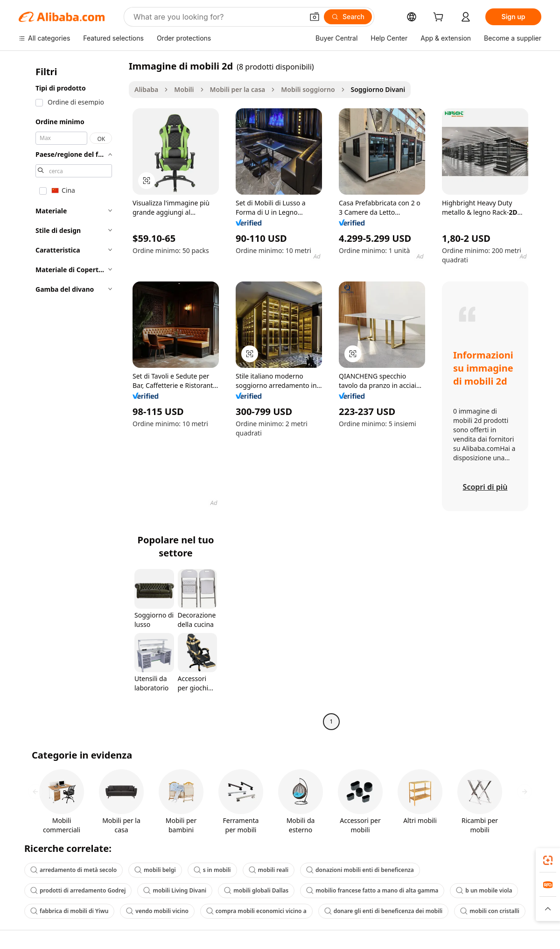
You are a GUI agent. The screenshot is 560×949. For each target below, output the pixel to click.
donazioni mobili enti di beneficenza (360, 870)
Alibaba (146, 89)
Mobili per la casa (238, 89)
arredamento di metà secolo (73, 870)
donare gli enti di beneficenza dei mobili (384, 911)
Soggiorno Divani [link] (378, 89)
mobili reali (269, 870)
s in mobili (212, 870)
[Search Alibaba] (217, 17)
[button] (315, 17)
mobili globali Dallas (256, 890)
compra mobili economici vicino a (256, 911)
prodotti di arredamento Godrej (78, 890)
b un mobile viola (484, 890)
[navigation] (71, 395)
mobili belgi (155, 870)
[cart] (440, 18)
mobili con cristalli (490, 911)
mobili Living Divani (175, 890)
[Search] (348, 17)
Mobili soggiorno (308, 89)
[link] (548, 860)
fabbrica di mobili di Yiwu (69, 911)
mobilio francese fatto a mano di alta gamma (372, 890)
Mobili (184, 89)
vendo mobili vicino (157, 911)
